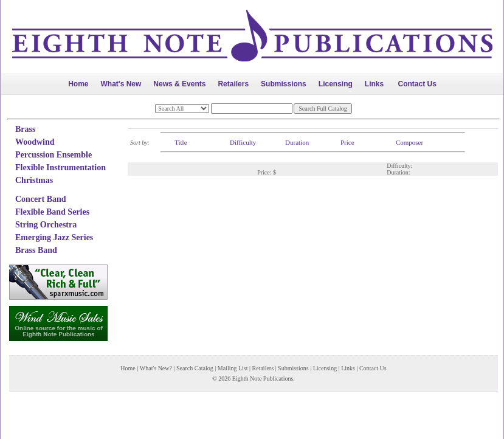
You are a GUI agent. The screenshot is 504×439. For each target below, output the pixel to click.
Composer (409, 142)
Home (78, 84)
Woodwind (35, 142)
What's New (121, 84)
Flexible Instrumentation (60, 168)
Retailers (233, 84)
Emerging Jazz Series (54, 237)
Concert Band (41, 199)
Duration (297, 142)
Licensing (336, 84)
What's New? (156, 368)
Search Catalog (195, 368)
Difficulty (243, 142)
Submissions (284, 84)
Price (347, 142)
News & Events (179, 84)
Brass (25, 129)
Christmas (34, 180)
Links (374, 84)
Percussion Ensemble (54, 155)
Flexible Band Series (52, 212)
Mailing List (233, 368)
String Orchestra (46, 225)
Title (181, 142)
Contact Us (417, 84)
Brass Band (36, 250)
